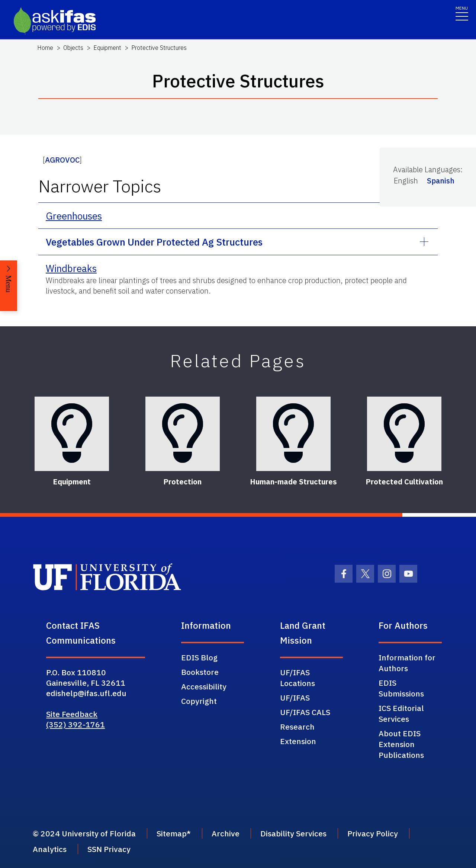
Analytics (50, 849)
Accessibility (204, 686)
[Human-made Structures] (293, 434)
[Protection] (183, 434)
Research (297, 727)
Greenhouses (74, 216)
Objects (73, 48)
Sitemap (172, 833)
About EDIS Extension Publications (401, 744)
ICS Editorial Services (401, 713)
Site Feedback (72, 714)
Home (45, 48)
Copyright (199, 701)
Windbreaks (71, 268)
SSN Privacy (109, 849)
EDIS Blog (199, 657)
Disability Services (293, 833)
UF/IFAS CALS (305, 712)
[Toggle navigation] (462, 13)
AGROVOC (62, 160)
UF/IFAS (295, 698)
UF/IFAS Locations (297, 678)
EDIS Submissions (401, 688)
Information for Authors (407, 663)
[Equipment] (72, 434)
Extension (298, 741)
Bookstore (200, 672)
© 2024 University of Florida (84, 833)
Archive (226, 833)
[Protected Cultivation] (404, 434)
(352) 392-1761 (75, 724)
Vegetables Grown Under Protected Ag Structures (154, 242)
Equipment (107, 48)
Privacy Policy (373, 833)
